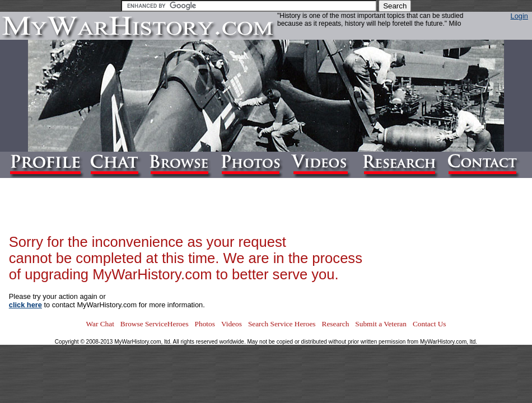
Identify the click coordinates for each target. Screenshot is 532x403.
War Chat (100, 324)
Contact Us (430, 324)
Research (336, 324)
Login (519, 16)
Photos (205, 324)
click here (25, 305)
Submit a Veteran (381, 324)
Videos (232, 324)
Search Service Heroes (282, 324)
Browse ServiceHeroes (155, 324)
